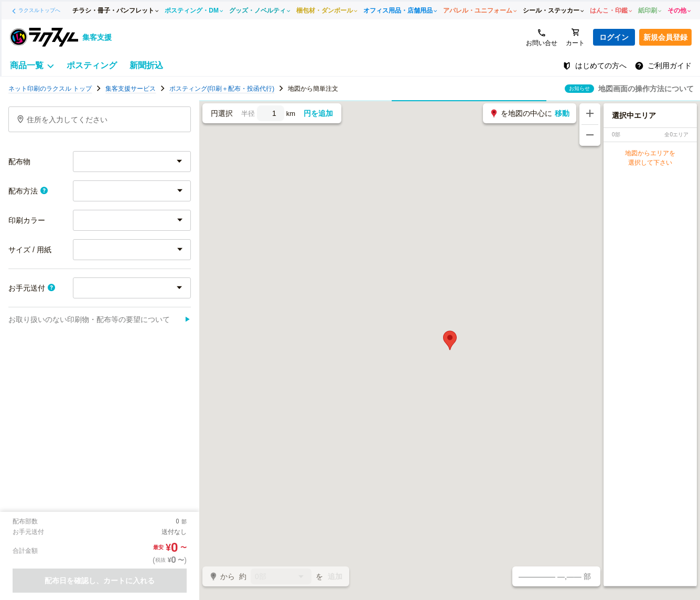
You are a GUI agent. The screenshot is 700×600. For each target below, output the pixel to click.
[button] (450, 340)
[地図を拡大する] (590, 114)
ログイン (614, 37)
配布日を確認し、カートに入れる (100, 581)
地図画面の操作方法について (646, 89)
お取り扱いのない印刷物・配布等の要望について (100, 319)
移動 (562, 113)
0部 (281, 577)
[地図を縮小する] (590, 135)
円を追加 (318, 113)
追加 (335, 576)
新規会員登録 (665, 37)
